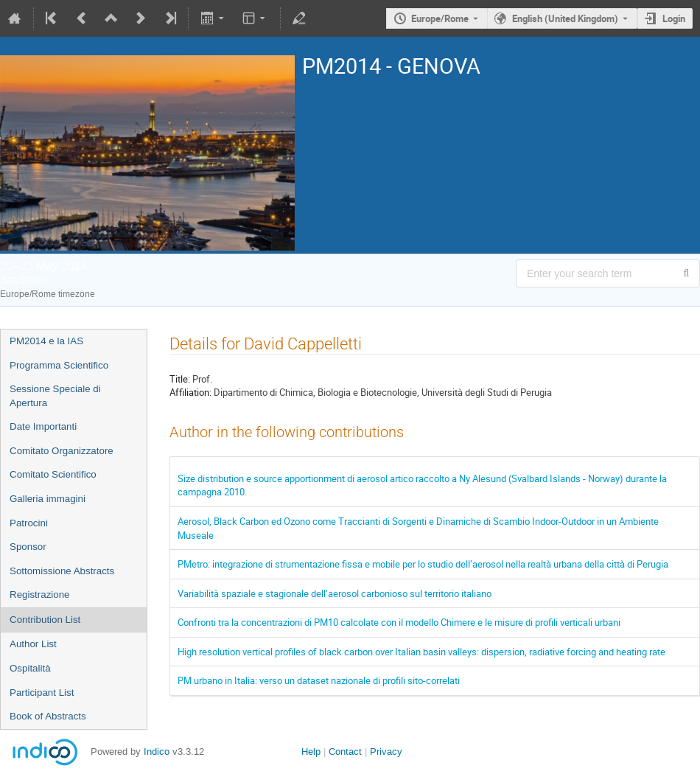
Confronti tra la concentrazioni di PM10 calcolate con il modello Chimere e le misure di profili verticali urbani (399, 622)
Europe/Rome (440, 18)
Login (674, 18)
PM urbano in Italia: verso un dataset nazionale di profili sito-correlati (319, 680)
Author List (33, 644)
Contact (345, 752)
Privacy (386, 752)
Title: (180, 379)
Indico (157, 752)
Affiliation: (190, 392)
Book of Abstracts (48, 716)
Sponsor (28, 547)
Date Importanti (43, 426)
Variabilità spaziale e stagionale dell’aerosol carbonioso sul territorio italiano (335, 593)
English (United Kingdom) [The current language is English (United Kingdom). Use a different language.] (565, 18)
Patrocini (29, 523)
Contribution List (45, 620)
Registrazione (40, 595)
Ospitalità (30, 668)
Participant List (42, 693)
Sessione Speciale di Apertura (55, 396)
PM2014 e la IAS (46, 341)
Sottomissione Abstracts (62, 571)
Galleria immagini (48, 499)
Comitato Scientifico (53, 474)
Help (311, 752)
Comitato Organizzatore (62, 451)
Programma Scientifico (59, 365)
